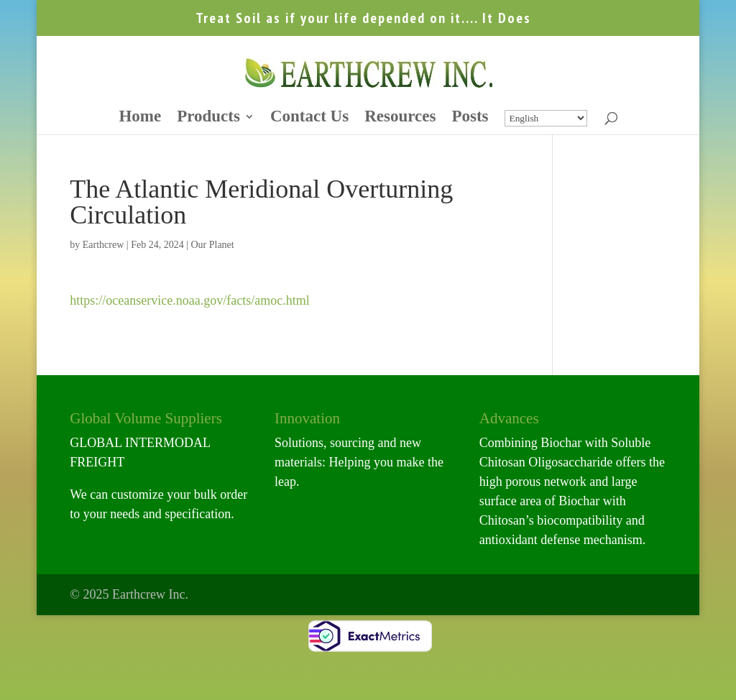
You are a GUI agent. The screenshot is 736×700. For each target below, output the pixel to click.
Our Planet (212, 245)
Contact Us (309, 118)
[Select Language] (546, 118)
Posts (470, 118)
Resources (400, 118)
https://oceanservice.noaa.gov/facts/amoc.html (189, 300)
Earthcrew (103, 245)
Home (140, 118)
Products (208, 118)
